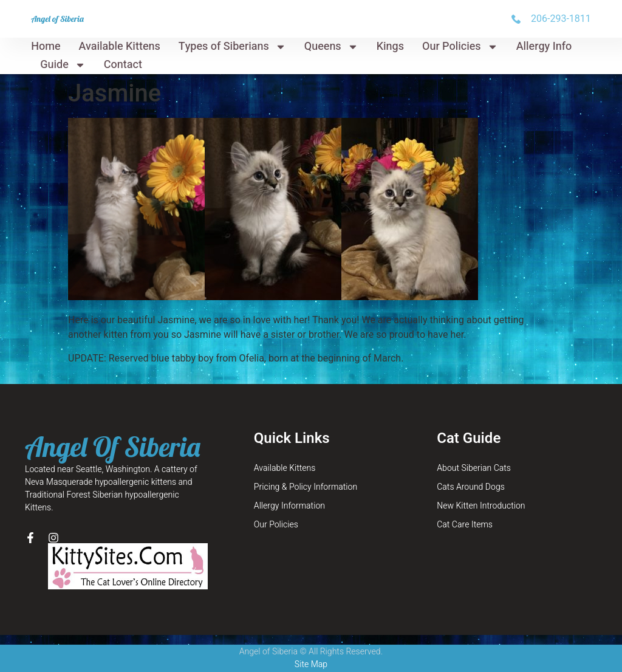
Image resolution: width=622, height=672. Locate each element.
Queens (331, 47)
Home (46, 46)
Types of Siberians (232, 47)
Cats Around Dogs (471, 487)
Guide (63, 65)
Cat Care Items (465, 525)
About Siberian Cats (474, 468)
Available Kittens (120, 46)
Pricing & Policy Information (306, 487)
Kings (390, 46)
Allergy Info (544, 46)
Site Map (311, 664)
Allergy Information (289, 506)
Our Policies (460, 47)
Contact (123, 65)
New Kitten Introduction (481, 506)
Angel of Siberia (57, 19)
